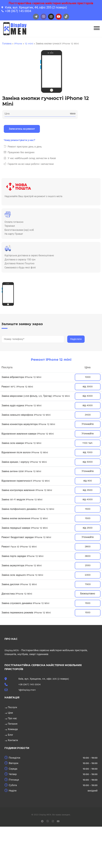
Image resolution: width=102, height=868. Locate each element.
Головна (7, 44)
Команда (13, 729)
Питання (13, 724)
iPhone (18, 44)
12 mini (29, 44)
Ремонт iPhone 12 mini (51, 360)
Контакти (13, 740)
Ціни (10, 713)
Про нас (12, 718)
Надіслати (76, 339)
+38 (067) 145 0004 (30, 684)
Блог (11, 735)
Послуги (12, 707)
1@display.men (27, 690)
